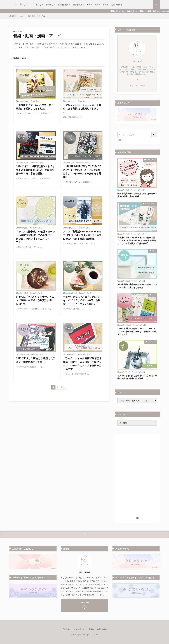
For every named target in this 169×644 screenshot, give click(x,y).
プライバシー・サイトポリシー (74, 629)
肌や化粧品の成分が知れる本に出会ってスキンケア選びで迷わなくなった (137, 286)
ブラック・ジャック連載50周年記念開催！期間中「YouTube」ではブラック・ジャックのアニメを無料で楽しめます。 (82, 364)
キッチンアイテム (150, 204)
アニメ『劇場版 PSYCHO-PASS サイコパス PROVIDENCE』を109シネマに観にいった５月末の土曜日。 (82, 235)
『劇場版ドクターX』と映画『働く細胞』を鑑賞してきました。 (35, 107)
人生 (88, 5)
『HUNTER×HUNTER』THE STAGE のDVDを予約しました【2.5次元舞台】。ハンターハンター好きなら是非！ (82, 172)
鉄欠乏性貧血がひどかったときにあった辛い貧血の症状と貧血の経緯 (137, 195)
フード (154, 295)
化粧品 (154, 251)
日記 (97, 5)
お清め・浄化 (152, 342)
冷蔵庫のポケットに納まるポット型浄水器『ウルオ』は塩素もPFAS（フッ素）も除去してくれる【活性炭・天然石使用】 (137, 240)
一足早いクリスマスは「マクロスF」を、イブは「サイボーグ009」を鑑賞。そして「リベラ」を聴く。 (83, 300)
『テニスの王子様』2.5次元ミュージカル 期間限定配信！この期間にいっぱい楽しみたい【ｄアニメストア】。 (36, 237)
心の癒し (50, 5)
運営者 (105, 5)
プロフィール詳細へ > (137, 86)
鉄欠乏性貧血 (63, 5)
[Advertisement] (137, 476)
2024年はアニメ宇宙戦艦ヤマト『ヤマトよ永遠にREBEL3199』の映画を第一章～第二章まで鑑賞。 (35, 170)
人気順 (23, 58)
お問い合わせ (117, 5)
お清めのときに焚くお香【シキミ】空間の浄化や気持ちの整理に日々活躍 (137, 377)
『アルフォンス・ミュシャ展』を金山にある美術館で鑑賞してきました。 (82, 108)
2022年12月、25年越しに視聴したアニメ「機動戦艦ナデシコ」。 (36, 360)
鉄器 (120, 140)
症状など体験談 (151, 160)
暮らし (39, 5)
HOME (14, 16)
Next (63, 387)
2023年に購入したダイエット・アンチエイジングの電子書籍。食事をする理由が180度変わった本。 (137, 331)
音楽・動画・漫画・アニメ (37, 16)
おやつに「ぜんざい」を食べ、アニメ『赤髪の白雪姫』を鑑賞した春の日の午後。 (35, 300)
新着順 (16, 58)
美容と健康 (78, 5)
